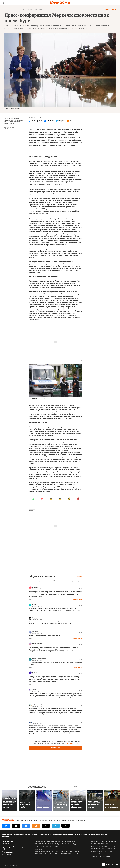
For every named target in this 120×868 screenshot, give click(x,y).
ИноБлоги (71, 820)
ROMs (34, 604)
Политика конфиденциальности (63, 834)
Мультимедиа (61, 820)
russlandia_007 (37, 643)
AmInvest (35, 632)
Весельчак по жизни (39, 659)
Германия (17, 10)
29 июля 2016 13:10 (27, 10)
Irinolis (35, 672)
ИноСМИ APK (5, 836)
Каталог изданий (7, 834)
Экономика (28, 820)
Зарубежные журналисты (22, 834)
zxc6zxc (35, 689)
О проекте (35, 834)
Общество (52, 820)
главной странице (73, 583)
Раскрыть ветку (78, 600)
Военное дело (43, 820)
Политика (32, 511)
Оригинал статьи (111, 10)
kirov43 (35, 618)
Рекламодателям (46, 834)
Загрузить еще (56, 748)
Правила (79, 576)
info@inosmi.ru (6, 849)
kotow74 (35, 587)
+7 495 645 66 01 (7, 854)
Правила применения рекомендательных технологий (92, 834)
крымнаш (36, 722)
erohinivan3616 (37, 705)
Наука (35, 820)
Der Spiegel (8, 10)
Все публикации (80, 820)
